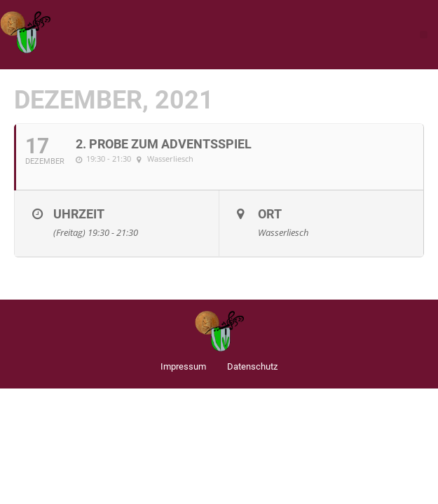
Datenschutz (252, 366)
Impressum (183, 366)
